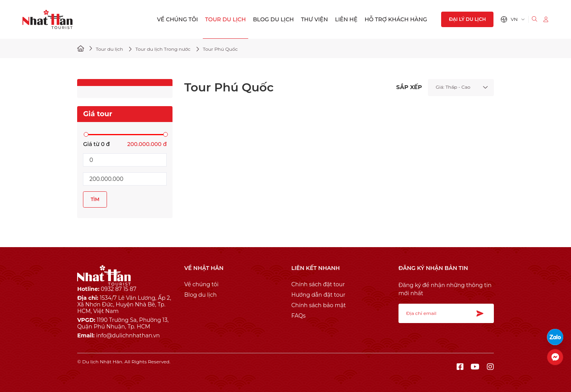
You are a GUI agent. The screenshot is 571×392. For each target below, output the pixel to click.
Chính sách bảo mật (319, 305)
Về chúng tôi (177, 19)
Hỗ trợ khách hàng (396, 19)
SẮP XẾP (409, 87)
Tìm (95, 199)
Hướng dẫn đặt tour (318, 295)
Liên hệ (346, 19)
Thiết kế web (92, 367)
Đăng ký (482, 313)
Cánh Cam (129, 367)
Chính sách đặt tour (318, 284)
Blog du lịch (273, 19)
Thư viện (314, 19)
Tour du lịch (225, 19)
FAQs (299, 316)
